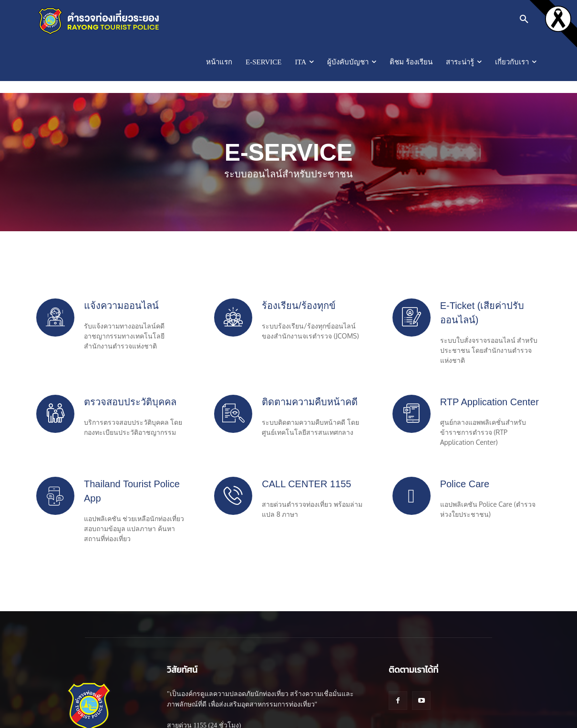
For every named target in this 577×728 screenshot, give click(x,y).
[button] (524, 19)
